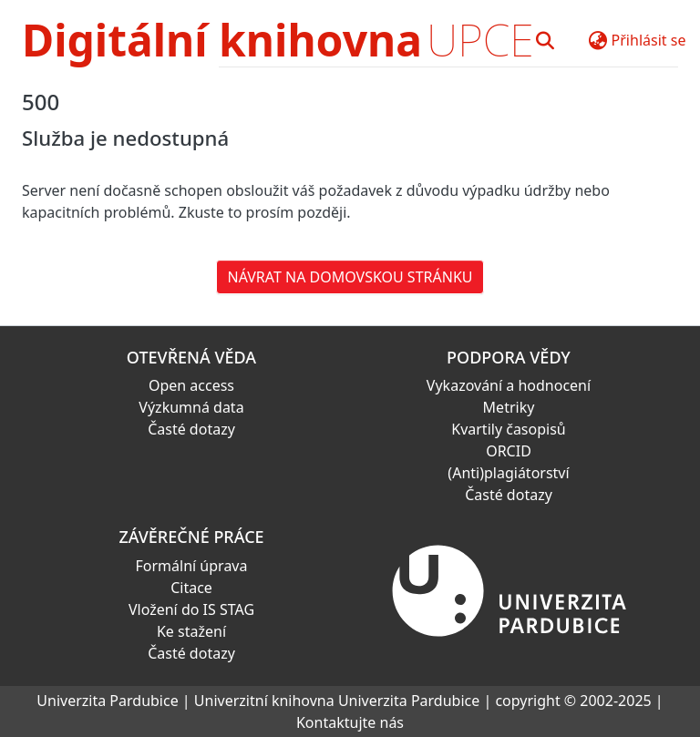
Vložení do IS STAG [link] (191, 609)
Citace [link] (191, 588)
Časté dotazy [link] (191, 429)
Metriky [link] (509, 407)
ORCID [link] (509, 451)
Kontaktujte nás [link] (350, 722)
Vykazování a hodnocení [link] (509, 385)
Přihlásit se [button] (649, 40)
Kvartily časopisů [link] (509, 429)
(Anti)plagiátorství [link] (508, 473)
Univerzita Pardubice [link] (107, 701)
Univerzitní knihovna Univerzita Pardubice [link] (337, 701)
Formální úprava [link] (192, 566)
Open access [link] (191, 385)
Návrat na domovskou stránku (350, 277)
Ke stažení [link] (191, 631)
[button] (546, 40)
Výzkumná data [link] (191, 407)
